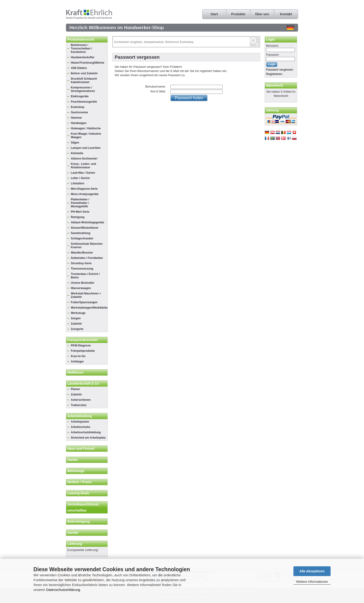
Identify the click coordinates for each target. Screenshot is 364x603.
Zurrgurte (77, 329)
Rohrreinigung (78, 522)
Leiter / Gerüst (80, 178)
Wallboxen (75, 372)
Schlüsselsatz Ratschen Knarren (87, 246)
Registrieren (274, 74)
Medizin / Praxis (80, 482)
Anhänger (77, 362)
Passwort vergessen (280, 70)
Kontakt (286, 14)
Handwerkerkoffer (83, 57)
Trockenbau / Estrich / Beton (85, 276)
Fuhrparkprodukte (83, 351)
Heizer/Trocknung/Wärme (88, 63)
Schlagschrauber (82, 238)
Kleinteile (77, 153)
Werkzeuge (78, 313)
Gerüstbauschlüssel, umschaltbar (83, 507)
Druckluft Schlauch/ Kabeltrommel (84, 80)
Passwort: (273, 55)
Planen (75, 389)
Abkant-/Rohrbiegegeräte (87, 222)
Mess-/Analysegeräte (85, 194)
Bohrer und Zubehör (84, 73)
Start (214, 14)
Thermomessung (82, 269)
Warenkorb (275, 85)
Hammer (76, 118)
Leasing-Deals (78, 493)
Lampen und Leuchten (86, 148)
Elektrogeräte (80, 96)
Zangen (76, 318)
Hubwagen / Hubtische (86, 128)
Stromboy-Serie (81, 263)
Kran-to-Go (78, 356)
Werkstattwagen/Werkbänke (89, 308)
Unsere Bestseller (83, 283)
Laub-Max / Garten (83, 173)
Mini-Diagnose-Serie (84, 189)
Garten (73, 460)
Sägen (75, 143)
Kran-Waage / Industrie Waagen (86, 135)
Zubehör (76, 324)
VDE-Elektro (79, 68)
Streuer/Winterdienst (84, 228)
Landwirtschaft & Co (83, 384)
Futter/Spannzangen (84, 302)
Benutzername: (156, 86)
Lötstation (78, 183)
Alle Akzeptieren (312, 571)
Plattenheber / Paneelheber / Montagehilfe (80, 203)
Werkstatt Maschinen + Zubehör (86, 295)
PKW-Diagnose (81, 346)
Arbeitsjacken (80, 422)
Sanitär (73, 533)
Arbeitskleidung (80, 416)
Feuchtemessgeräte (84, 102)
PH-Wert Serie (80, 212)
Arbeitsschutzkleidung (86, 432)
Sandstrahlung (81, 233)
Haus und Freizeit (81, 449)
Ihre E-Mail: (158, 91)
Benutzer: (273, 46)
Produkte (238, 14)
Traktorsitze (79, 405)
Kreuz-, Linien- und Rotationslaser (83, 166)
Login (270, 39)
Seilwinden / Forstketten (87, 258)
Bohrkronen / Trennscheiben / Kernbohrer (81, 49)
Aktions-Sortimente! (84, 159)
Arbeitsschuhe (80, 427)
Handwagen (79, 123)
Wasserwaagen (81, 288)
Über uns (262, 14)
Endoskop (78, 107)
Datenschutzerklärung (63, 590)
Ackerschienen (81, 400)
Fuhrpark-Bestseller (83, 340)
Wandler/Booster (82, 253)
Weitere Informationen (312, 582)
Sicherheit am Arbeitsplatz (88, 438)
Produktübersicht (81, 39)
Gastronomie (79, 112)
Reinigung (78, 217)
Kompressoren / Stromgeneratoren (83, 89)
